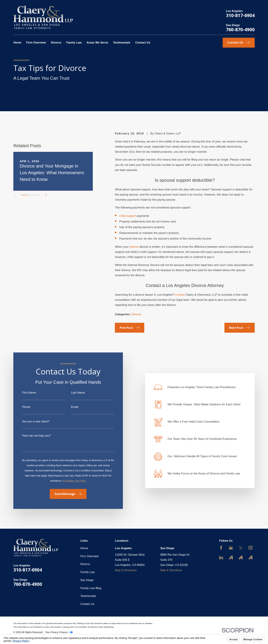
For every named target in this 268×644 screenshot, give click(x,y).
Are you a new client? (32, 422)
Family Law (88, 572)
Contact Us (87, 604)
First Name (26, 393)
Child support (128, 216)
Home (84, 548)
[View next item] (46, 195)
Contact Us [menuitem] (143, 43)
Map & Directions (126, 570)
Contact (180, 295)
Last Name (74, 393)
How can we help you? (33, 436)
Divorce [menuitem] (56, 43)
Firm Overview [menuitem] (36, 43)
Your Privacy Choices (59, 632)
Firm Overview (89, 556)
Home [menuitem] (17, 43)
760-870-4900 (240, 29)
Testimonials (88, 596)
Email (71, 407)
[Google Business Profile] (231, 548)
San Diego (87, 580)
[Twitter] (241, 548)
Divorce (136, 314)
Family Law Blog (91, 588)
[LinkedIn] (221, 557)
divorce (134, 247)
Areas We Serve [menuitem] (97, 43)
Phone (23, 407)
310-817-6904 (240, 15)
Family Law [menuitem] (74, 43)
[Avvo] (231, 557)
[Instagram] (250, 548)
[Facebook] (221, 548)
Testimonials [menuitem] (122, 43)
